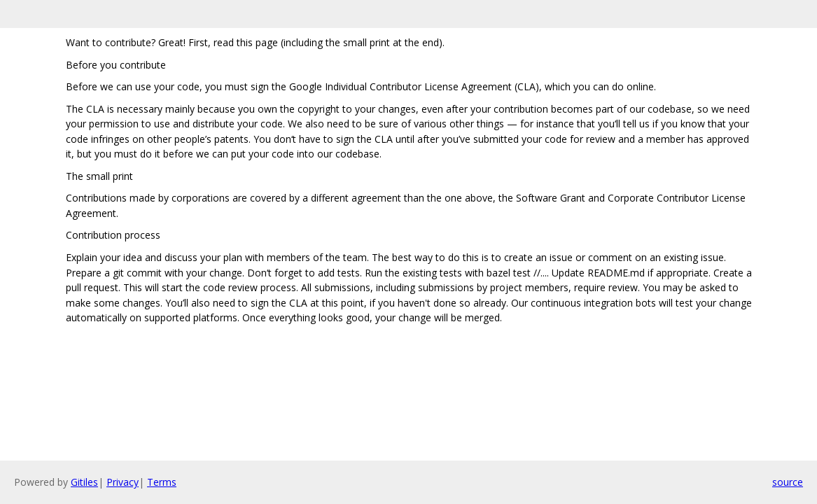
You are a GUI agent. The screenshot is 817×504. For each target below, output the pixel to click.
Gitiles (84, 482)
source (788, 482)
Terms (162, 482)
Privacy (123, 482)
